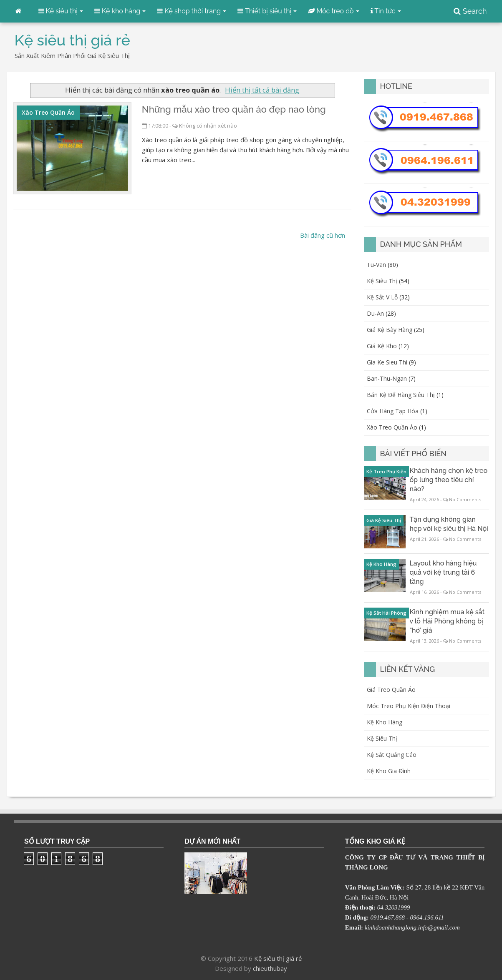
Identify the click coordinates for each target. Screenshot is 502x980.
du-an (375, 313)
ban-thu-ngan (387, 378)
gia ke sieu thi (387, 362)
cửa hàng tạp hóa (393, 411)
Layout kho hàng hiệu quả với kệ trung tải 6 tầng (443, 572)
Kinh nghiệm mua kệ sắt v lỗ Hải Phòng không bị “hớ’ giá (447, 621)
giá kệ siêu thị (384, 520)
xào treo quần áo (48, 112)
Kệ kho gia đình (389, 771)
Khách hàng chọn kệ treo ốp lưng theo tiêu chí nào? (449, 480)
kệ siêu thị (382, 281)
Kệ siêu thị (382, 738)
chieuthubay (270, 968)
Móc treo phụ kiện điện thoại (409, 706)
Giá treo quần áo (391, 690)
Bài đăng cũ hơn (323, 235)
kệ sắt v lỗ (382, 297)
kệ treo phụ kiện (386, 471)
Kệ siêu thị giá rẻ (278, 958)
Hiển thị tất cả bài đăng (262, 90)
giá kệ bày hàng (390, 330)
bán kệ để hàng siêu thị (401, 395)
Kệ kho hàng (385, 722)
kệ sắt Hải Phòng (386, 613)
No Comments (465, 499)
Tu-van (376, 265)
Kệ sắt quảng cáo (392, 755)
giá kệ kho (382, 346)
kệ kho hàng (381, 564)
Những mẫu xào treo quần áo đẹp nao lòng (234, 109)
